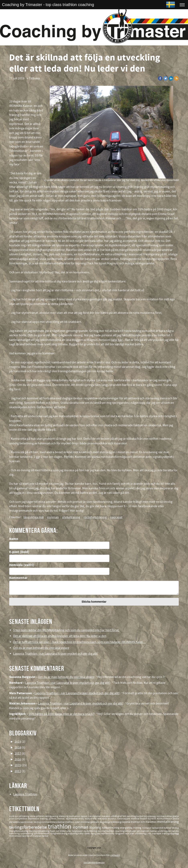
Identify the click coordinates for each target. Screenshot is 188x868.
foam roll (55, 831)
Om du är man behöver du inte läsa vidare (41, 648)
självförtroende (42, 834)
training (33, 831)
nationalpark (124, 819)
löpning (96, 828)
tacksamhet (158, 828)
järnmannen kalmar (147, 831)
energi (119, 822)
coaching (120, 831)
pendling (132, 816)
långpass (120, 834)
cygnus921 (115, 855)
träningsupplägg (170, 834)
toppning (73, 834)
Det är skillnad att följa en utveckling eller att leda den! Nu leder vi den (60, 636)
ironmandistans (49, 822)
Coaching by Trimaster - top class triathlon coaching (48, 5)
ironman (53, 517)
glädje (176, 816)
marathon (151, 822)
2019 (18, 742)
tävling (175, 828)
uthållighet (117, 816)
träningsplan (95, 816)
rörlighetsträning (95, 517)
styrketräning (71, 517)
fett (125, 816)
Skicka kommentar (94, 602)
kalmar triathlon (66, 822)
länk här (117, 340)
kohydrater (131, 831)
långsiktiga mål (34, 517)
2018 (18, 747)
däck (105, 819)
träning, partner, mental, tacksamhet (59, 819)
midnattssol (16, 836)
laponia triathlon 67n (134, 822)
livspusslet (78, 831)
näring (48, 816)
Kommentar (18, 578)
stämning (64, 816)
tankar (45, 836)
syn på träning (22, 816)
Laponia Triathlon (25, 794)
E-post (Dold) (19, 552)
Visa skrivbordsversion (94, 863)
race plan (130, 834)
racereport (27, 836)
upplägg (152, 816)
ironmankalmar (165, 816)
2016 (18, 759)
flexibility (110, 834)
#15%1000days (165, 819)
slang (93, 834)
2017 (18, 753)
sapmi (24, 822)
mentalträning (168, 822)
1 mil (149, 834)
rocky (81, 819)
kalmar (168, 828)
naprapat (116, 517)
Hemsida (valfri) (22, 565)
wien (69, 831)
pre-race (101, 834)
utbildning (141, 834)
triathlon (60, 827)
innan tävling (34, 822)
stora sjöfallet (37, 816)
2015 (18, 765)
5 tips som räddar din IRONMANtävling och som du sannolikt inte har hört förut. (66, 630)
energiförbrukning (19, 831)
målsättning (43, 831)
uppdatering (27, 834)
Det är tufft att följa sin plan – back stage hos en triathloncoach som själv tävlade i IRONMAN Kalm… (79, 642)
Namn (14, 539)
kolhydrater (91, 819)
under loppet (165, 831)
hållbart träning (111, 828)
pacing (55, 816)
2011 (18, 771)
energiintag (127, 828)
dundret (152, 819)
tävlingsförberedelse (29, 827)
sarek (87, 834)
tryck (12, 816)
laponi (84, 816)
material (135, 819)
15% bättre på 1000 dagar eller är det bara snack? (61, 714)
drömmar (85, 822)
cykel (78, 822)
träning (138, 828)
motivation (75, 816)
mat (100, 819)
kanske (175, 831)
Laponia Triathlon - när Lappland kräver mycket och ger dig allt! (56, 654)
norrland (147, 828)
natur (81, 834)
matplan (37, 836)
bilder (63, 831)
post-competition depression (25, 819)
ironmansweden (106, 831)
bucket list (142, 816)
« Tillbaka (33, 78)
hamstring (15, 834)
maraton (106, 816)
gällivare (95, 822)
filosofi (144, 819)
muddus (112, 819)
